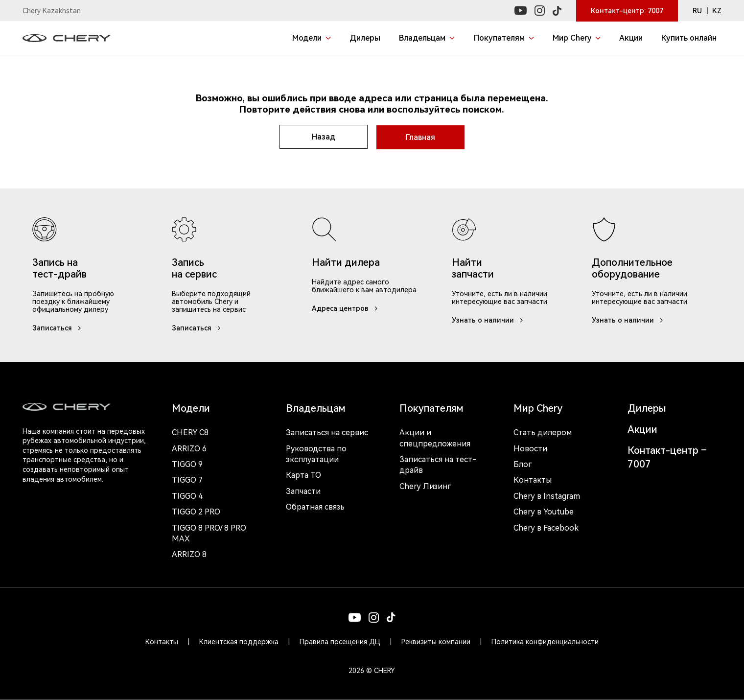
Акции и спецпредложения (435, 437)
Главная (421, 137)
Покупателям (431, 408)
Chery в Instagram (547, 496)
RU (697, 11)
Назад (323, 137)
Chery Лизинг (425, 486)
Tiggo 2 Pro (196, 511)
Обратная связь (315, 506)
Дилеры (647, 408)
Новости (530, 448)
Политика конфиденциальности (545, 641)
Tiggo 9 (187, 464)
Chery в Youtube (544, 511)
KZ (717, 11)
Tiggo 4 (187, 496)
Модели (191, 408)
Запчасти (303, 491)
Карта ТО (303, 475)
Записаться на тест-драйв (438, 464)
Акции (642, 429)
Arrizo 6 (189, 448)
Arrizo (189, 554)
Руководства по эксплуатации (316, 453)
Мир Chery (538, 408)
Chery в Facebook (546, 527)
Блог (523, 464)
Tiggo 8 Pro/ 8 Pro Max (209, 532)
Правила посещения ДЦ (340, 641)
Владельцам (316, 408)
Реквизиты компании (436, 641)
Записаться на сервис (327, 432)
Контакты (533, 479)
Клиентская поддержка (239, 641)
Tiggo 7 (187, 479)
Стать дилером (543, 432)
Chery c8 (190, 432)
